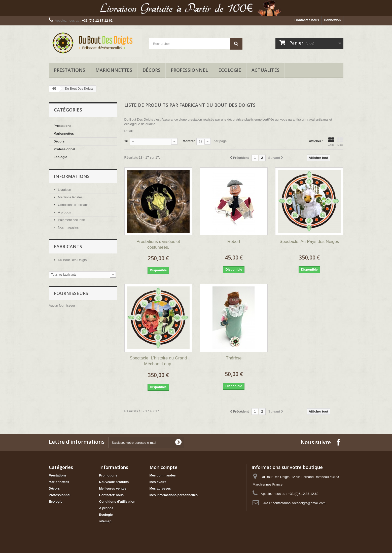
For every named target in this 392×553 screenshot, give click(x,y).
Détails (129, 131)
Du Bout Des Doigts (72, 260)
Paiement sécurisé (71, 220)
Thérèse (234, 358)
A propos (64, 212)
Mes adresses (160, 488)
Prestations (69, 70)
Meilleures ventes (113, 488)
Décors (151, 70)
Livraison (64, 190)
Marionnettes (114, 70)
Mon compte (164, 467)
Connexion (332, 20)
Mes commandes (163, 475)
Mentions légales (70, 197)
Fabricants (68, 246)
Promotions (108, 475)
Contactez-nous (307, 20)
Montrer (189, 141)
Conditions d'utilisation (74, 205)
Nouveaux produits (114, 482)
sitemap (105, 521)
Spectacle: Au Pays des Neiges (309, 242)
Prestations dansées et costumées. (158, 244)
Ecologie (230, 70)
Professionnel (189, 70)
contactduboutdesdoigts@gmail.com (299, 503)
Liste (340, 142)
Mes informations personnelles (174, 495)
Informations (72, 176)
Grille (331, 142)
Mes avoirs (158, 482)
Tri (126, 141)
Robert (234, 242)
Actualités (265, 70)
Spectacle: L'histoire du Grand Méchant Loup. (158, 361)
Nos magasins (68, 227)
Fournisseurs (71, 293)
